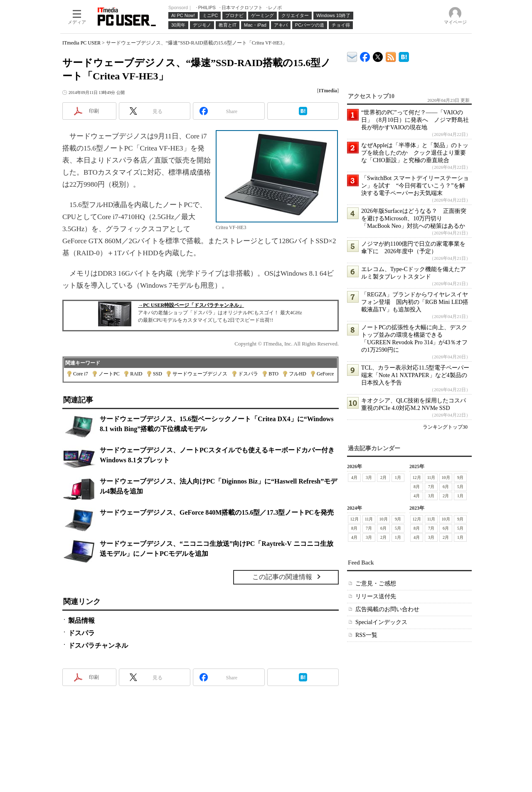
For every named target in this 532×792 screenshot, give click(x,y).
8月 (417, 487)
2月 (383, 477)
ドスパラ (248, 374)
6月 (446, 487)
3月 (369, 477)
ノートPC (109, 374)
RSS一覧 (366, 635)
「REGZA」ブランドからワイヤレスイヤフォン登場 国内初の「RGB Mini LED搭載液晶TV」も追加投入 (415, 302)
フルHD (297, 374)
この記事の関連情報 (282, 577)
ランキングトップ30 (445, 427)
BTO (273, 374)
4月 (354, 477)
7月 (431, 487)
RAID (136, 374)
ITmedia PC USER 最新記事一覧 (391, 56)
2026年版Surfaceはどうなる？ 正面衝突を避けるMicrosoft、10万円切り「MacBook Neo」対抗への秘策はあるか (414, 218)
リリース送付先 (376, 596)
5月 (460, 487)
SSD (158, 374)
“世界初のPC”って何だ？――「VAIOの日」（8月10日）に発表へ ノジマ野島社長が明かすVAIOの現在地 (415, 120)
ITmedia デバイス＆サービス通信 (352, 56)
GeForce (325, 374)
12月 (417, 477)
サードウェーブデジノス (200, 374)
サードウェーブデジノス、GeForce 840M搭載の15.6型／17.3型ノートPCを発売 (217, 512)
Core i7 (81, 374)
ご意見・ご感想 (376, 584)
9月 (460, 477)
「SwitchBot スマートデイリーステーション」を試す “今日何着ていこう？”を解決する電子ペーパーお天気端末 (415, 186)
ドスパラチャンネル (98, 645)
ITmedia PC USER (81, 43)
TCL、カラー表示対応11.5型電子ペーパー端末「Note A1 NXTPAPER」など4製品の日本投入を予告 (415, 375)
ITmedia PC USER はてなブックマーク (404, 56)
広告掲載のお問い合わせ (387, 609)
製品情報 (81, 621)
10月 (446, 477)
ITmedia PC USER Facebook (365, 55)
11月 (431, 477)
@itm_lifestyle (378, 55)
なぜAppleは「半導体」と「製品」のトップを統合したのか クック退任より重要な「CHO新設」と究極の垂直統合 (415, 153)
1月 (398, 477)
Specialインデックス (381, 622)
